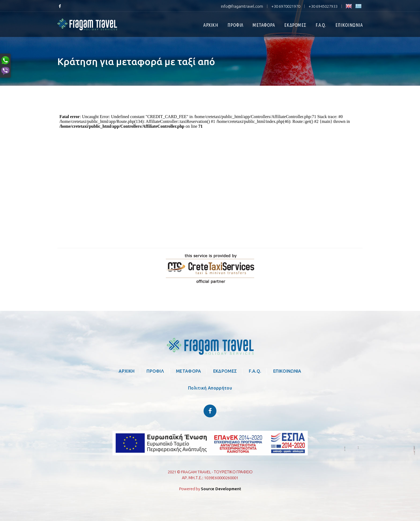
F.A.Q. (321, 25)
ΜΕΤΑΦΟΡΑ (264, 25)
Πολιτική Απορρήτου (210, 388)
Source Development (221, 489)
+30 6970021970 (286, 6)
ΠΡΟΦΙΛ (235, 25)
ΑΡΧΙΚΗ (211, 25)
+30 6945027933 (323, 6)
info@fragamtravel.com (242, 6)
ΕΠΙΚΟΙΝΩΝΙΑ (349, 25)
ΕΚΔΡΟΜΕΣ (295, 25)
